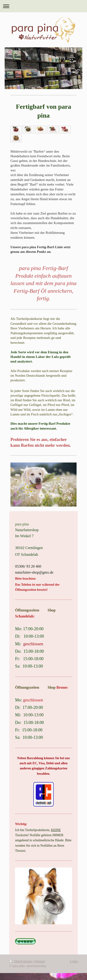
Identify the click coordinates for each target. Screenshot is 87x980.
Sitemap (40, 961)
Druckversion (21, 961)
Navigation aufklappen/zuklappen (43, 6)
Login (74, 961)
